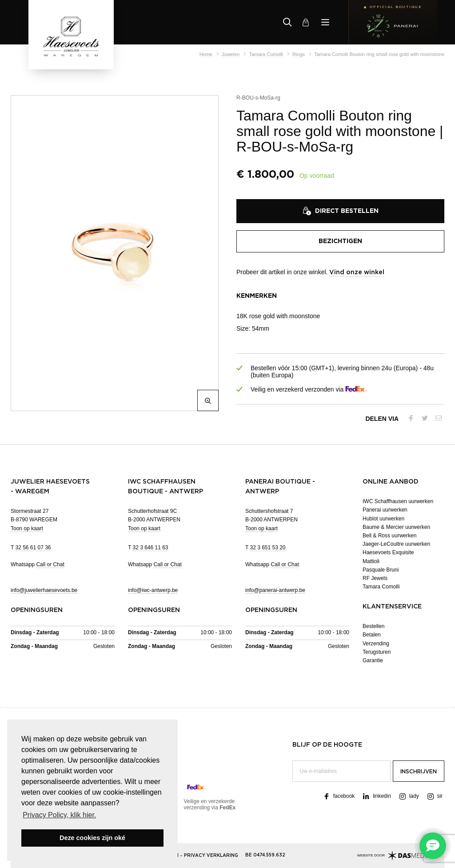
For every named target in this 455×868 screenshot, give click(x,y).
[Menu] (325, 22)
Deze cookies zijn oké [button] (92, 838)
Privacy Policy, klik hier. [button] (59, 815)
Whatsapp (38, 565)
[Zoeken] (287, 22)
